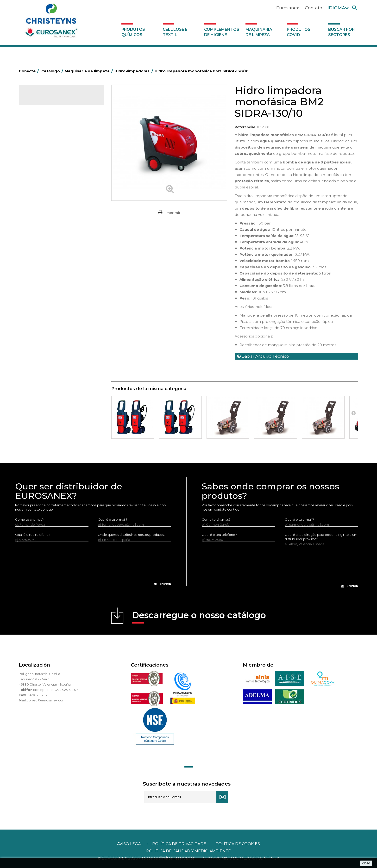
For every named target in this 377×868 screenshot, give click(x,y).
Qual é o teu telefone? (33, 535)
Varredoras (37, 145)
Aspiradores (37, 182)
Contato (314, 8)
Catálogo (41, 99)
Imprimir (173, 212)
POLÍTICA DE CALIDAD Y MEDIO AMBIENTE (188, 851)
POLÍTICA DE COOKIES (238, 844)
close (366, 863)
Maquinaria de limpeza (259, 32)
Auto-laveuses (39, 190)
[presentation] (93, 568)
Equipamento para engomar (50, 138)
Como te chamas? (29, 519)
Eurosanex (288, 8)
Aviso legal (130, 844)
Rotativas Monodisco (44, 175)
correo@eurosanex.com (46, 700)
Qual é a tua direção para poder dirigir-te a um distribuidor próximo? (321, 537)
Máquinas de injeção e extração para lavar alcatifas (60, 164)
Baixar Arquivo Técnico (263, 356)
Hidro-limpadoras (42, 153)
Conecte (30, 71)
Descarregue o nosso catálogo (199, 617)
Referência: (245, 127)
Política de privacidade (179, 844)
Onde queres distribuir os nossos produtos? (132, 535)
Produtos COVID (299, 32)
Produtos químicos (133, 32)
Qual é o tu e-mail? (113, 519)
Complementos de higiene (222, 32)
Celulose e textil (175, 32)
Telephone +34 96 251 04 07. (57, 690)
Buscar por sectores (341, 32)
